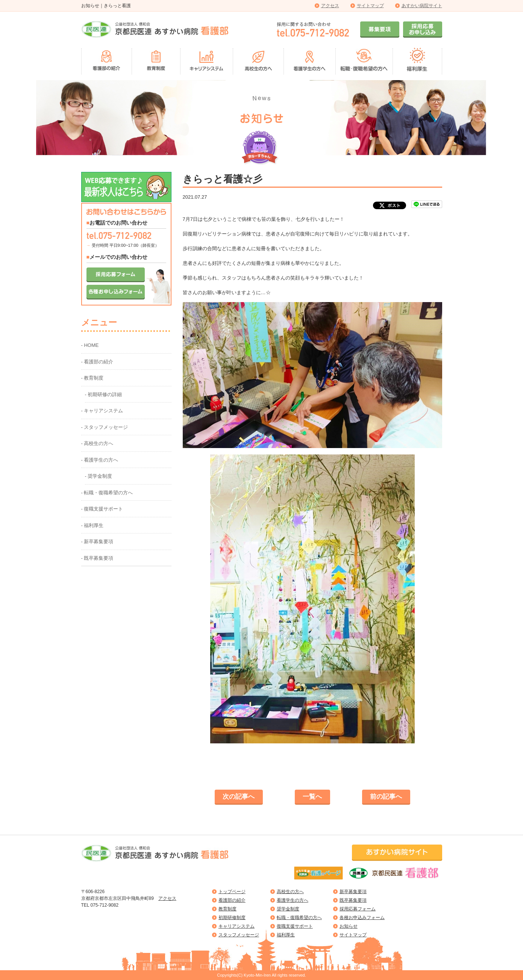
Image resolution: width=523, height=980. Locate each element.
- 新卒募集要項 (97, 542)
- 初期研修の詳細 (104, 394)
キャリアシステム (236, 926)
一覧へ (312, 797)
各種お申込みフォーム (362, 918)
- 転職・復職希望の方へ (107, 493)
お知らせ (349, 926)
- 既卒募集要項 (97, 558)
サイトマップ (370, 6)
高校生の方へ (290, 892)
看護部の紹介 (232, 900)
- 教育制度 (92, 378)
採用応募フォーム (358, 909)
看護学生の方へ (293, 900)
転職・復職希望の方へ (299, 918)
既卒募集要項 (353, 900)
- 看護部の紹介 (97, 362)
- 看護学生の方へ (100, 460)
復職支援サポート (295, 926)
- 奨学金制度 (99, 476)
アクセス (330, 6)
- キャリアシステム (102, 411)
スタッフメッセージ (239, 935)
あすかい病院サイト (422, 6)
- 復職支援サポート (102, 509)
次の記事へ (239, 797)
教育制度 (227, 909)
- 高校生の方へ (97, 443)
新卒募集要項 (353, 892)
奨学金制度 (288, 909)
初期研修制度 (232, 918)
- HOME (90, 345)
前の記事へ (386, 797)
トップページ (232, 892)
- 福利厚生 (92, 525)
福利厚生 (286, 935)
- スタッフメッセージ (105, 427)
